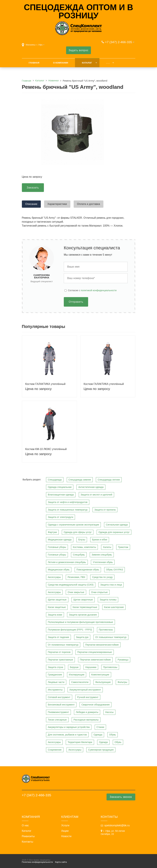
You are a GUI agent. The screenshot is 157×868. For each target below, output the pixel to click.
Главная (34, 63)
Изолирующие (77, 675)
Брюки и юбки (100, 540)
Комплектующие (100, 675)
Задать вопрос (78, 50)
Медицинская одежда (60, 540)
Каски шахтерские (114, 607)
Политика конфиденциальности (37, 862)
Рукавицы (123, 660)
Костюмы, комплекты (84, 547)
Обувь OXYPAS (115, 570)
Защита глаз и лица (111, 585)
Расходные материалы (86, 720)
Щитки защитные (57, 600)
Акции (65, 831)
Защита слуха (55, 667)
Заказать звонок (121, 797)
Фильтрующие (103, 682)
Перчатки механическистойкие (102, 645)
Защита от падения (58, 637)
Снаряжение (55, 750)
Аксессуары (54, 577)
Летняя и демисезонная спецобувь (67, 562)
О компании (61, 63)
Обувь (113, 735)
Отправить (76, 302)
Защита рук (82, 637)
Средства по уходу (102, 577)
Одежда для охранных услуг (114, 532)
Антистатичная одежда (91, 487)
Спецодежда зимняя (80, 480)
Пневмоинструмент (58, 712)
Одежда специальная (60, 487)
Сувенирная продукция (101, 750)
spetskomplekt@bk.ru (117, 825)
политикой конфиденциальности (99, 290)
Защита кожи (55, 615)
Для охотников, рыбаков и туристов (67, 735)
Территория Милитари (80, 742)
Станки (100, 727)
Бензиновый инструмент (61, 705)
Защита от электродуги (60, 517)
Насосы (109, 712)
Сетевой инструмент (59, 697)
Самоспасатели (80, 682)
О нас (25, 826)
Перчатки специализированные (95, 652)
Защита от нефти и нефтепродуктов (68, 502)
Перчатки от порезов (59, 652)
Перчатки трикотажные (60, 660)
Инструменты (55, 690)
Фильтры (122, 682)
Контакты (28, 842)
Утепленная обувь (103, 562)
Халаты (107, 547)
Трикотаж (123, 547)
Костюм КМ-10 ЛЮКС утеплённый (46, 449)
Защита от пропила (105, 510)
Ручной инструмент (88, 697)
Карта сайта (61, 862)
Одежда (98, 735)
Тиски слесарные (57, 720)
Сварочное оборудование (96, 705)
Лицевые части (56, 682)
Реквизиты (28, 836)
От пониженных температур (63, 645)
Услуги (65, 826)
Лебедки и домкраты (87, 712)
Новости (66, 836)
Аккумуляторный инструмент (85, 690)
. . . (108, 63)
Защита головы (108, 600)
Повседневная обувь (88, 570)
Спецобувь (79, 555)
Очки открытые (99, 592)
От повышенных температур (111, 637)
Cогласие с (92, 290)
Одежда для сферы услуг (78, 532)
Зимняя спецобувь (102, 555)
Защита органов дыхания (83, 615)
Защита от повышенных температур (68, 510)
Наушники (91, 667)
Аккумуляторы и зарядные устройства (69, 727)
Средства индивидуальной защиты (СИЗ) (71, 585)
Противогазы (106, 630)
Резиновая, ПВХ (76, 577)
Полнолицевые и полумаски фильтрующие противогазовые (80, 622)
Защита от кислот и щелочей (96, 495)
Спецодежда (55, 480)
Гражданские (55, 675)
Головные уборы (57, 547)
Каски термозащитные (85, 607)
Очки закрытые (76, 592)
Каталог (87, 63)
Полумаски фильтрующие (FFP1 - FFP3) (70, 630)
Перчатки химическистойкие (95, 660)
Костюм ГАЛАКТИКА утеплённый (45, 384)
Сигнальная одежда (117, 525)
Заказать (33, 188)
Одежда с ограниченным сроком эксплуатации (73, 525)
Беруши (74, 667)
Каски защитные (57, 607)
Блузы (82, 540)
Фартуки (52, 532)
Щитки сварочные (83, 600)
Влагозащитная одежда (61, 495)
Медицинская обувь (59, 570)
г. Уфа (39, 45)
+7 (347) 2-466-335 (119, 42)
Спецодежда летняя (109, 480)
